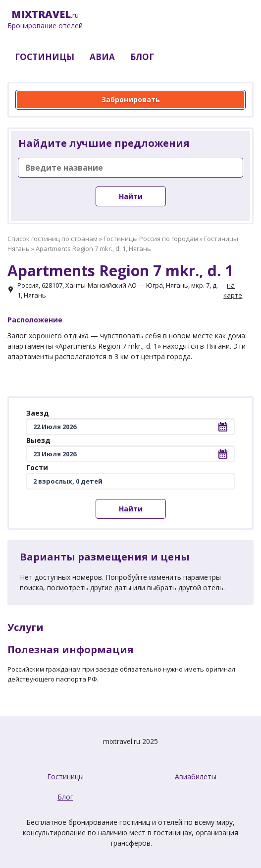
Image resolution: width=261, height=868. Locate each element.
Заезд (38, 413)
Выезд (38, 440)
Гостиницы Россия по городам (151, 239)
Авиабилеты (196, 776)
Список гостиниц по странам (52, 239)
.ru (45, 20)
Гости (37, 467)
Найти (131, 196)
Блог (65, 797)
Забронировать (131, 99)
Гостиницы (65, 776)
